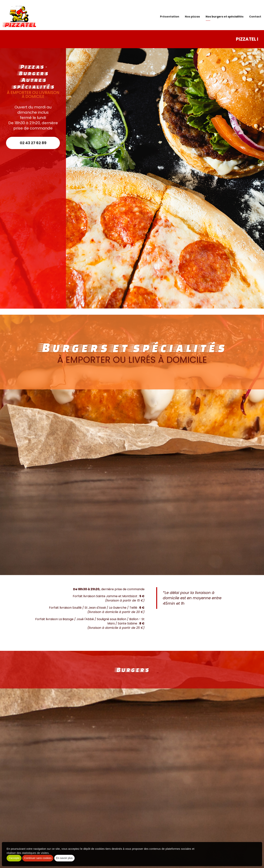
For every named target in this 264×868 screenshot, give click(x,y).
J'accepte (14, 858)
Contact (255, 15)
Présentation (170, 15)
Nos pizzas (192, 15)
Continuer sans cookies (38, 858)
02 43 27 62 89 (33, 143)
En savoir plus (64, 858)
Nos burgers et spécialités (225, 15)
